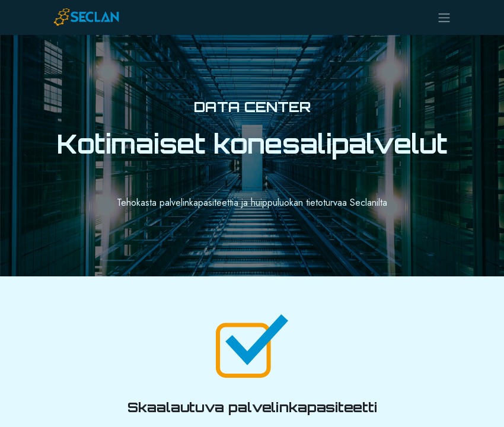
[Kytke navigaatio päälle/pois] (444, 17)
